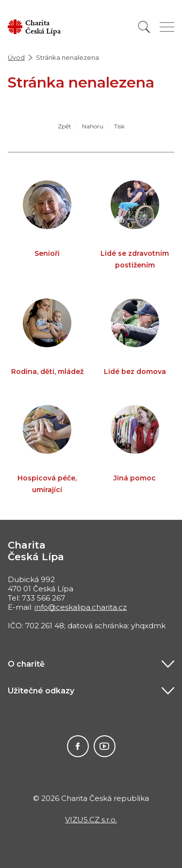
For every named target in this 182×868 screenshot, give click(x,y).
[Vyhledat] (144, 27)
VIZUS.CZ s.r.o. (91, 820)
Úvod (16, 57)
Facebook (78, 746)
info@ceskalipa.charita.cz (81, 607)
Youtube (105, 746)
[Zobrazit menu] (167, 27)
